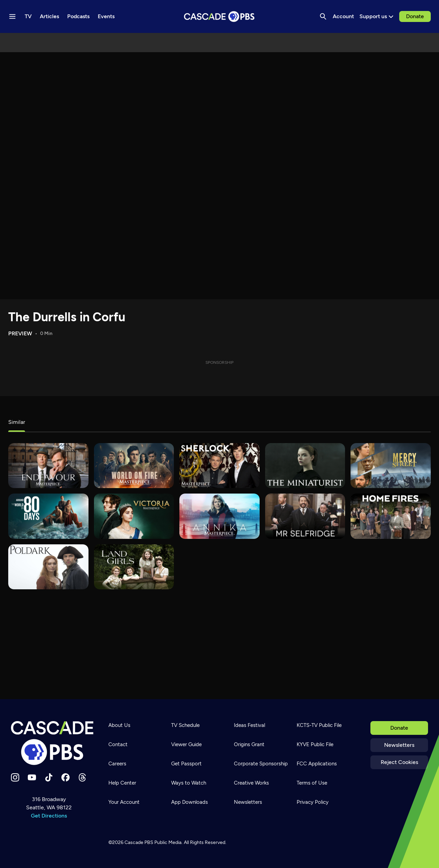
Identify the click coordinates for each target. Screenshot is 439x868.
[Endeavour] (48, 466)
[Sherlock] (219, 466)
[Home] (52, 743)
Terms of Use (312, 783)
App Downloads (189, 802)
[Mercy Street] (391, 466)
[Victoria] (134, 516)
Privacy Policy (313, 802)
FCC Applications (317, 764)
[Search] (323, 16)
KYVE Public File (315, 744)
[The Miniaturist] (305, 466)
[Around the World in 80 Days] (48, 516)
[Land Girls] (134, 567)
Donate (415, 16)
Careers (117, 764)
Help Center (122, 783)
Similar (17, 422)
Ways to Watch (189, 783)
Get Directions (49, 816)
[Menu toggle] (12, 16)
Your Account (124, 802)
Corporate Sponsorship (261, 764)
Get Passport (186, 764)
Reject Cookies (399, 762)
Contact (118, 744)
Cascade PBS (139, 842)
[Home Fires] (391, 516)
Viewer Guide (186, 744)
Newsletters (399, 745)
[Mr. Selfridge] (305, 516)
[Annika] (219, 516)
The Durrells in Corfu (67, 317)
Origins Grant (249, 744)
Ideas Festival (250, 725)
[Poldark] (48, 567)
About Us (119, 725)
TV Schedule (185, 725)
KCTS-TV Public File (319, 725)
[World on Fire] (134, 466)
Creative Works (251, 783)
